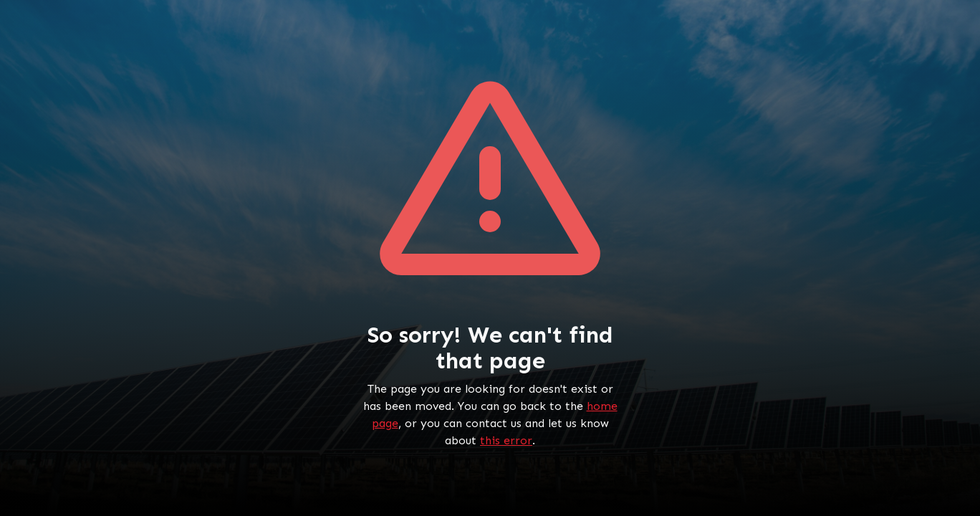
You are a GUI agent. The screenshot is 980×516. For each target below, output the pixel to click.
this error (506, 440)
